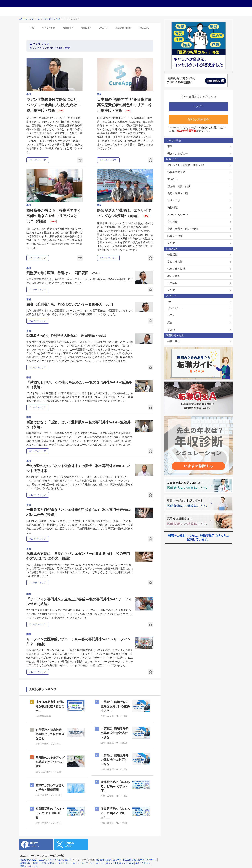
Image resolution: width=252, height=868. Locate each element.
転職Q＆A (86, 28)
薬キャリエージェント (84, 859)
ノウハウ (103, 28)
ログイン (198, 106)
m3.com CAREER (29, 855)
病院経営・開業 (123, 28)
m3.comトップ (26, 19)
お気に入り (144, 28)
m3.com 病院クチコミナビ (109, 855)
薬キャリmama (127, 859)
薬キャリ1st (112, 859)
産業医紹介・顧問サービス (33, 859)
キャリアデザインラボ (49, 19)
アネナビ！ (151, 855)
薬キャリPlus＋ (143, 859)
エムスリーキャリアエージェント (55, 855)
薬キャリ (100, 859)
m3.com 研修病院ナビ (134, 855)
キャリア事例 (48, 28)
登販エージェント (29, 862)
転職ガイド (68, 28)
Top (32, 28)
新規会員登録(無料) (198, 119)
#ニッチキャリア (38, 160)
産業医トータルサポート (59, 859)
